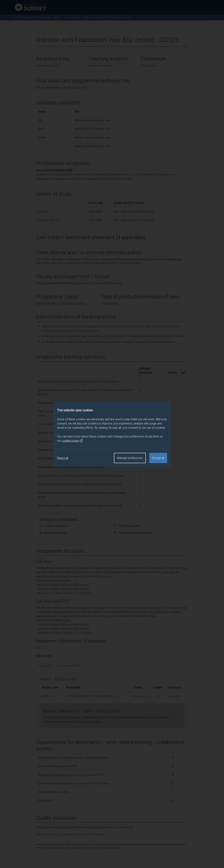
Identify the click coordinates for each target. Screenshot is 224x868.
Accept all (158, 458)
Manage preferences (130, 458)
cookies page (72, 441)
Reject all (62, 458)
